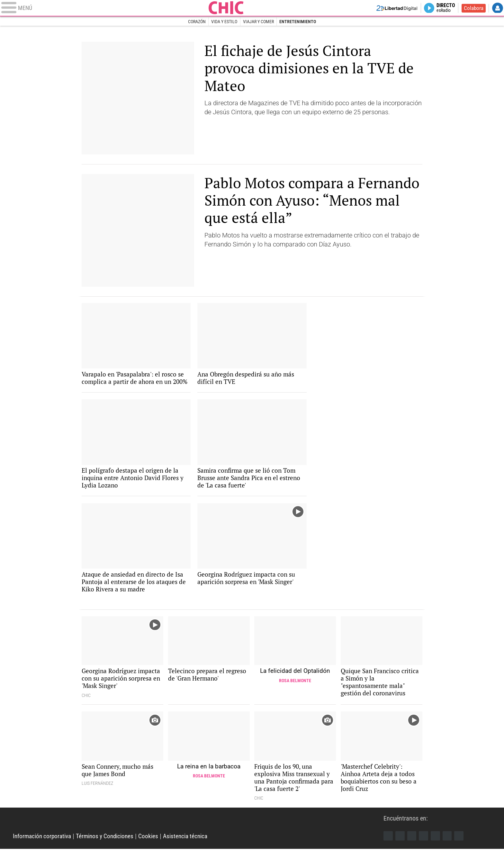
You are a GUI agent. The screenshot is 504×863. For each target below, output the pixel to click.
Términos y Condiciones (110, 850)
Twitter (401, 850)
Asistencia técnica (194, 850)
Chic (252, 8)
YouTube (425, 850)
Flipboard (437, 850)
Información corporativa (44, 850)
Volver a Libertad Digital (393, 8)
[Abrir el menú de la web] (116, 8)
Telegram (449, 850)
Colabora (473, 8)
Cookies (155, 850)
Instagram (413, 850)
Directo (444, 8)
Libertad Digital (198, 834)
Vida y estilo (224, 22)
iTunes (462, 850)
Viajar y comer (258, 22)
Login (498, 8)
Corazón (197, 22)
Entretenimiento (298, 22)
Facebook (388, 850)
